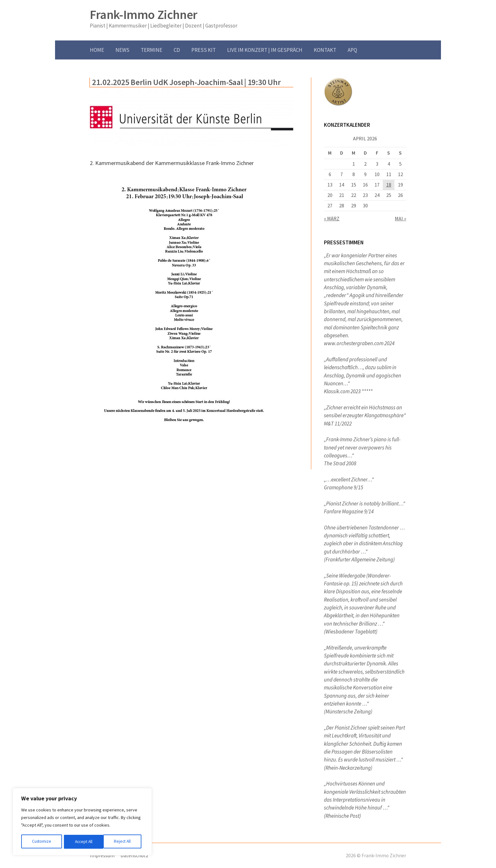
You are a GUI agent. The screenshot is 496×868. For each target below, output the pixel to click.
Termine (152, 50)
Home (97, 50)
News (122, 50)
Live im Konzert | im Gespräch (265, 50)
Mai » (400, 219)
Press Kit (204, 50)
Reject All (83, 842)
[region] (82, 822)
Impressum (102, 856)
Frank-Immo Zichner (144, 15)
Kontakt (325, 50)
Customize (41, 842)
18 (389, 185)
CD (177, 50)
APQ (352, 50)
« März (332, 219)
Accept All (124, 842)
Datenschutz (134, 856)
